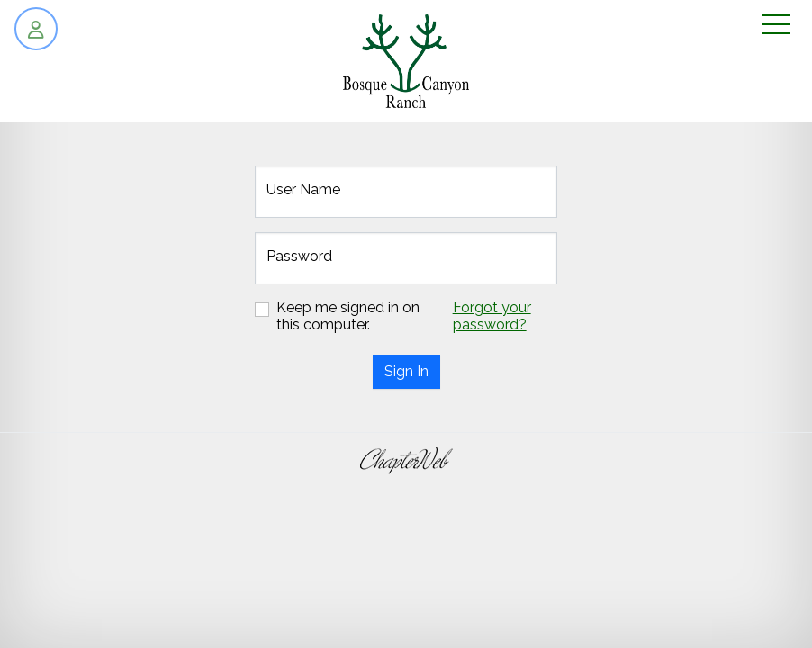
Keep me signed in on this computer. (348, 316)
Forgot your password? (492, 316)
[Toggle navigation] (776, 26)
